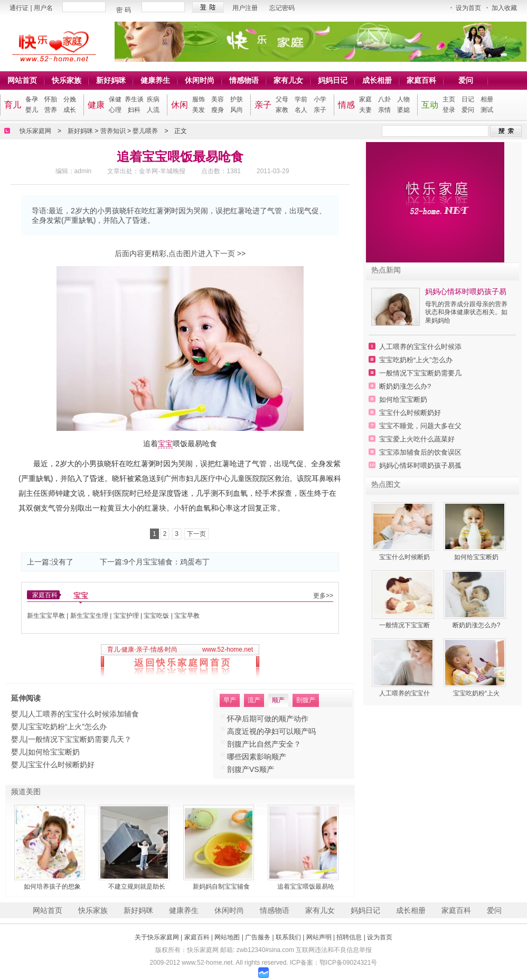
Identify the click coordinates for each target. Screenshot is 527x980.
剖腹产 (306, 700)
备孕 (32, 99)
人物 (403, 99)
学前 (301, 99)
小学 (320, 99)
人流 (153, 110)
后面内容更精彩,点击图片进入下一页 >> (180, 253)
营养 (51, 110)
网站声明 (319, 937)
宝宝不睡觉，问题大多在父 (420, 426)
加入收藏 (504, 8)
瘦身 (218, 110)
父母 (282, 99)
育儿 (13, 105)
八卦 (384, 99)
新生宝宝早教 (46, 616)
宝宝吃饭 (156, 616)
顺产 (278, 700)
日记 (468, 99)
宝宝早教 (187, 616)
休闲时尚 (200, 80)
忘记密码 (282, 8)
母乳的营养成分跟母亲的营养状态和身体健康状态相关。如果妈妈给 (466, 312)
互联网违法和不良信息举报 (334, 950)
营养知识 (113, 131)
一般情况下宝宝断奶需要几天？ (80, 739)
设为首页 (468, 8)
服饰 (199, 99)
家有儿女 (288, 80)
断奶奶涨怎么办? (405, 386)
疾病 (153, 99)
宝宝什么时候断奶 (404, 557)
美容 (218, 99)
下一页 (196, 534)
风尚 (237, 110)
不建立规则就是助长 (137, 887)
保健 (115, 99)
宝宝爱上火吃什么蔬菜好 (417, 439)
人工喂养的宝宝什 (404, 693)
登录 (449, 110)
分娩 (70, 99)
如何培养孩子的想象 (52, 887)
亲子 (263, 105)
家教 (282, 110)
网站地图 (227, 937)
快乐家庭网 (35, 131)
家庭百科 (421, 80)
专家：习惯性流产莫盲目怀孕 (275, 731)
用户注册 (245, 8)
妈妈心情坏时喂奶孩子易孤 (420, 465)
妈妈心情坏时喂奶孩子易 (466, 291)
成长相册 (377, 80)
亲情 (384, 110)
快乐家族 (67, 80)
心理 (115, 110)
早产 (230, 700)
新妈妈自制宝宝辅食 (221, 887)
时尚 (171, 649)
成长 (70, 110)
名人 (301, 110)
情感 (346, 105)
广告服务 (258, 937)
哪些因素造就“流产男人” (266, 757)
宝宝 (165, 444)
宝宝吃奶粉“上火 (476, 693)
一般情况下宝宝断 (404, 625)
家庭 (365, 99)
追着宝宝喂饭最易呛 (306, 887)
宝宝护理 (126, 616)
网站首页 (22, 80)
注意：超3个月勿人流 (262, 744)
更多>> (323, 596)
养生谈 (134, 99)
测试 (487, 110)
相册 (487, 99)
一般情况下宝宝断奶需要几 (420, 373)
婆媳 (403, 110)
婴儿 (32, 110)
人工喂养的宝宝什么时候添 (420, 347)
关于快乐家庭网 (157, 937)
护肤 (237, 99)
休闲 (180, 105)
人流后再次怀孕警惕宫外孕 (271, 719)
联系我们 (288, 937)
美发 (199, 110)
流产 (254, 700)
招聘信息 (349, 937)
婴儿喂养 (145, 131)
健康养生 (155, 80)
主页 (449, 99)
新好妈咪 (111, 80)
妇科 (134, 110)
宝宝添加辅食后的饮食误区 (420, 452)
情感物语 (244, 80)
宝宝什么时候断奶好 (61, 765)
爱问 (466, 80)
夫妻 (365, 110)
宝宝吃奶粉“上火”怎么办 (67, 727)
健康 (96, 105)
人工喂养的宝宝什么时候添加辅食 (83, 714)
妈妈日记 (333, 80)
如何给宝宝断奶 (54, 752)
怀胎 (51, 99)
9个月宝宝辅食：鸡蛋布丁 (167, 562)
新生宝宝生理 (89, 616)
